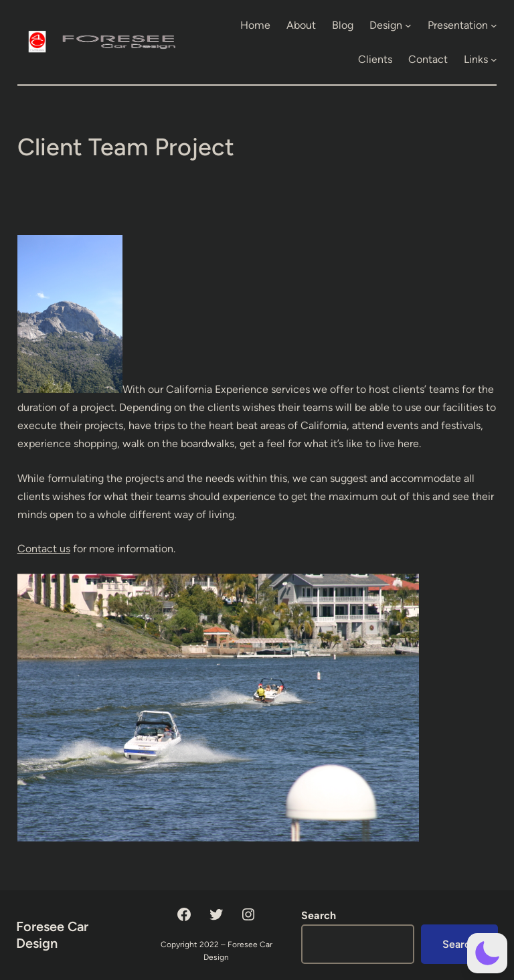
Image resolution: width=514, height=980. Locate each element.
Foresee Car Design (52, 935)
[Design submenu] (408, 25)
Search (319, 915)
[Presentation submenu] (494, 25)
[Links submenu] (494, 60)
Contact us (44, 549)
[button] (487, 953)
